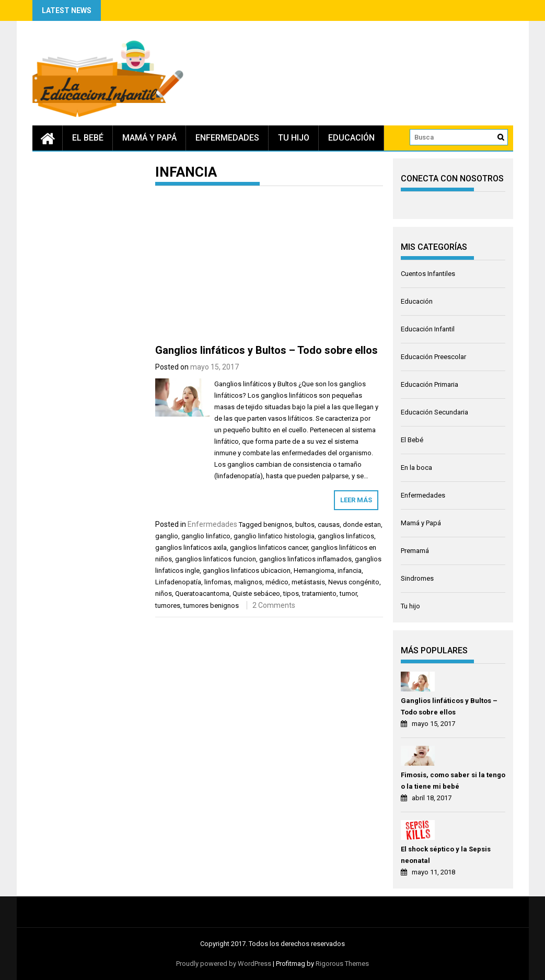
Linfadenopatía (178, 582)
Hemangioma (314, 570)
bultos (305, 524)
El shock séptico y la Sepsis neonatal (446, 855)
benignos (278, 524)
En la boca (416, 468)
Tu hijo (294, 138)
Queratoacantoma (202, 593)
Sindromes (417, 578)
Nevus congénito (354, 582)
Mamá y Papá (149, 138)
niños (164, 593)
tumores (168, 606)
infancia (350, 570)
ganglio (167, 536)
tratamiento (319, 593)
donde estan (362, 524)
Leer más (356, 500)
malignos (248, 582)
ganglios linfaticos (346, 536)
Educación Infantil (428, 329)
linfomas (218, 582)
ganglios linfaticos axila (191, 547)
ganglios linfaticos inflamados (305, 559)
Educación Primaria (430, 384)
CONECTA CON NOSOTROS (452, 178)
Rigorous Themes (342, 964)
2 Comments (274, 605)
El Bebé (88, 138)
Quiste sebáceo (256, 593)
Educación (351, 138)
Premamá (415, 551)
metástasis (308, 582)
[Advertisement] (269, 267)
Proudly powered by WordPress (224, 964)
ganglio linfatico (206, 536)
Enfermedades (227, 138)
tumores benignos (211, 606)
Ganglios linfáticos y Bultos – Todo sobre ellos (266, 350)
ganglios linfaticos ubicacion (247, 570)
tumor (348, 593)
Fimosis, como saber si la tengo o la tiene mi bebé (453, 781)
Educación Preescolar (433, 357)
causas (329, 524)
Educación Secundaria (434, 412)
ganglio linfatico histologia (274, 536)
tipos (291, 593)
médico (277, 582)
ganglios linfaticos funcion (216, 559)
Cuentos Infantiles (428, 274)
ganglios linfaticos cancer (269, 547)
